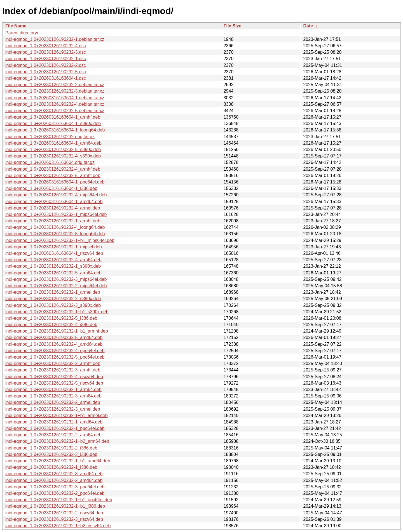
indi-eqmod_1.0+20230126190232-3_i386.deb (51, 454)
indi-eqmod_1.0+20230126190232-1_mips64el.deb (56, 214)
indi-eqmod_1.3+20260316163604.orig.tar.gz (50, 162)
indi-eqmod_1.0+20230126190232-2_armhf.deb (53, 363)
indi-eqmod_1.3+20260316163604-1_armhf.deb (53, 117)
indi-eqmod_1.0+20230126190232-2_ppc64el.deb (55, 493)
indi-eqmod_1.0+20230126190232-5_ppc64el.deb (55, 357)
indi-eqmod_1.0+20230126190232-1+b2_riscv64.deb (58, 526)
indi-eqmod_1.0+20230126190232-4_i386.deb (51, 325)
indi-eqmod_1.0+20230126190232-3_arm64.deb (53, 396)
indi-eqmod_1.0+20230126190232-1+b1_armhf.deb (57, 331)
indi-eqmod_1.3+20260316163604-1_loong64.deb (55, 130)
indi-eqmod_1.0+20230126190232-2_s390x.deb (53, 299)
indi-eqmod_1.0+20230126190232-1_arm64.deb (53, 389)
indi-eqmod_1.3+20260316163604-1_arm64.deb (53, 143)
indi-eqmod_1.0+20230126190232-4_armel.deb (53, 208)
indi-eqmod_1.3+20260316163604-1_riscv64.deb (54, 253)
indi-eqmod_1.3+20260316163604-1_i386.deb (51, 188)
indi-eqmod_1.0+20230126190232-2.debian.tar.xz (55, 85)
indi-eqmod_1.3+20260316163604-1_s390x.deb (53, 123)
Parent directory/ (22, 33)
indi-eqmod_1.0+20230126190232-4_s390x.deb (53, 156)
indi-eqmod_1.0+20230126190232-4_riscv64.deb (54, 377)
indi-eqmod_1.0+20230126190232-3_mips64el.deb (56, 279)
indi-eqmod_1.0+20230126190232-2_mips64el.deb (56, 286)
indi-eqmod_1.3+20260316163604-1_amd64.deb (54, 202)
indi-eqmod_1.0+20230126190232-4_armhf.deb (53, 169)
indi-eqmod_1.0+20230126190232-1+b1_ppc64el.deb (59, 500)
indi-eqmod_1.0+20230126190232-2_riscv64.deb (54, 513)
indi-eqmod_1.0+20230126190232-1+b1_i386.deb (55, 506)
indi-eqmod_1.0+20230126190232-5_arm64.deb (53, 273)
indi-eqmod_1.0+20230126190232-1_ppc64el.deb (55, 428)
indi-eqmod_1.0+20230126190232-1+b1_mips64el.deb (60, 240)
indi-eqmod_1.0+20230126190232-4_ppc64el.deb (55, 351)
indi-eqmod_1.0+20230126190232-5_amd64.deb (54, 337)
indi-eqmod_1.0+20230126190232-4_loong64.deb (55, 227)
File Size (233, 26)
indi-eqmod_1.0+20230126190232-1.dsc (46, 59)
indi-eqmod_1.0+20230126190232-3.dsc (46, 52)
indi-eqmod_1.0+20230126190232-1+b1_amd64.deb (58, 461)
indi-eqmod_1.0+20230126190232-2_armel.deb (53, 402)
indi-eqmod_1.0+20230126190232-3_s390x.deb (53, 305)
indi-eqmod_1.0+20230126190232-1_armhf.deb (53, 221)
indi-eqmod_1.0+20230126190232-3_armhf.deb (53, 370)
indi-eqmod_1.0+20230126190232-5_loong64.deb (55, 234)
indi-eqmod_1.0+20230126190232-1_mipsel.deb (54, 247)
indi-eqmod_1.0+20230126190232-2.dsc (46, 65)
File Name (16, 26)
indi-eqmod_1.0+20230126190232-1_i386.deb (51, 467)
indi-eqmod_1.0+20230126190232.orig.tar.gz (50, 137)
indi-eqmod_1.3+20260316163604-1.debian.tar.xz (55, 98)
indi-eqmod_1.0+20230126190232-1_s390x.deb (53, 266)
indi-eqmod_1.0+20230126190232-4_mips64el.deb (56, 195)
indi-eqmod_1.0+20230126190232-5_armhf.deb (53, 176)
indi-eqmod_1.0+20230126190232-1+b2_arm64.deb (57, 441)
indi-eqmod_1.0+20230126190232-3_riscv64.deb (54, 519)
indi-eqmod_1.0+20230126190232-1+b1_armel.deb (57, 416)
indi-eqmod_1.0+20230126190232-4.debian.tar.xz (55, 104)
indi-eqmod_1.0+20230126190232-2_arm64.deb (53, 435)
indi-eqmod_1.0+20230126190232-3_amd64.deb (54, 474)
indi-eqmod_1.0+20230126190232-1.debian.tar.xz (55, 39)
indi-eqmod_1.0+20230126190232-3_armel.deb (53, 409)
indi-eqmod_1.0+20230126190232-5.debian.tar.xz (55, 111)
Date (308, 26)
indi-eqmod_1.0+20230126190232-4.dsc (46, 46)
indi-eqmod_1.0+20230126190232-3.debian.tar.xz (55, 91)
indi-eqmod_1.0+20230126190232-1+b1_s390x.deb (57, 312)
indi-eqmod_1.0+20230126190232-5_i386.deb (51, 318)
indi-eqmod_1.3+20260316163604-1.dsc (46, 78)
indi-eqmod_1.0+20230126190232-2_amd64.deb (54, 480)
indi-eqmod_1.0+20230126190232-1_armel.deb (53, 292)
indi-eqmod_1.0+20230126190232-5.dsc (46, 72)
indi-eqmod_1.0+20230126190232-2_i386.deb (51, 448)
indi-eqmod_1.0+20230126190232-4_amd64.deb (54, 344)
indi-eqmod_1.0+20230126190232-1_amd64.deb (54, 422)
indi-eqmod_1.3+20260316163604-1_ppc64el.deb (55, 182)
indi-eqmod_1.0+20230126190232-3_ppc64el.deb (55, 487)
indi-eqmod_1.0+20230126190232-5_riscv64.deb (54, 383)
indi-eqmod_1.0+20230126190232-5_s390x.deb (53, 150)
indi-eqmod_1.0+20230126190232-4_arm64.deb (53, 260)
